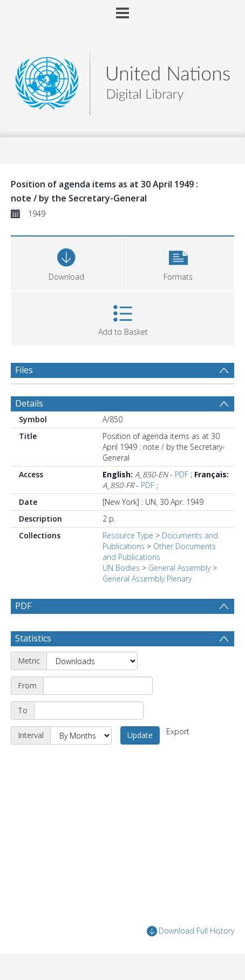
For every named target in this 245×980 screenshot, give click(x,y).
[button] (178, 262)
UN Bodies (121, 568)
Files (24, 370)
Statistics (33, 638)
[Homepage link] (123, 80)
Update (140, 735)
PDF (182, 474)
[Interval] (81, 735)
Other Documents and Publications (159, 552)
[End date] (89, 711)
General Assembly (179, 568)
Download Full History (190, 931)
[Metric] (92, 661)
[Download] (66, 262)
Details (29, 403)
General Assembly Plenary (147, 579)
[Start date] (98, 686)
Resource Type (128, 535)
